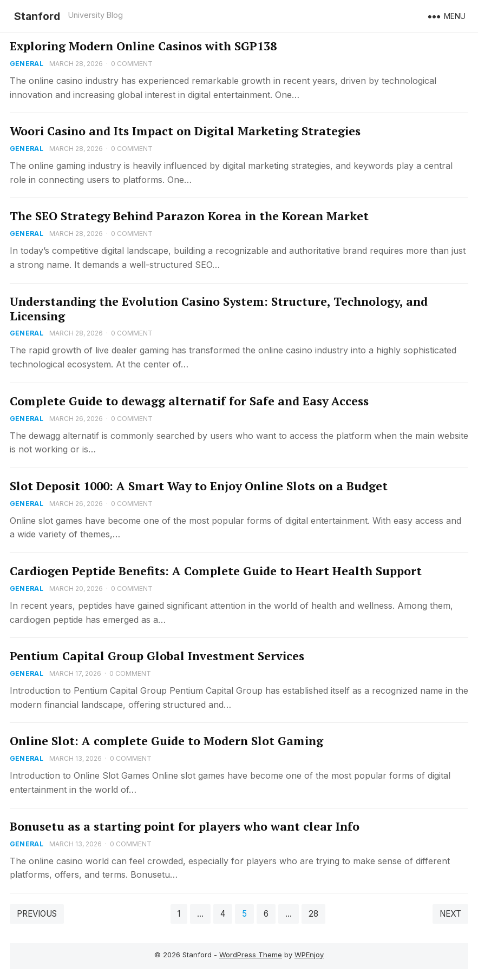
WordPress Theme (251, 955)
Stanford (37, 16)
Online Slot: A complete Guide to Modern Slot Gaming (166, 741)
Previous (37, 914)
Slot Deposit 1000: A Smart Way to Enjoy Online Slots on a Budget (199, 486)
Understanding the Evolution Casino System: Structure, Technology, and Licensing (219, 309)
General (27, 64)
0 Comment (132, 64)
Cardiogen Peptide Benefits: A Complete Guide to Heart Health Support (216, 571)
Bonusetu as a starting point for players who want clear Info (185, 826)
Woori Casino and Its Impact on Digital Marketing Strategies (185, 131)
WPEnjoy (309, 955)
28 (313, 914)
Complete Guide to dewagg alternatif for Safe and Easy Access (189, 401)
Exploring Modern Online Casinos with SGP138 (143, 46)
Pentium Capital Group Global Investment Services (157, 656)
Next (450, 914)
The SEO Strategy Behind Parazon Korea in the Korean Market (189, 216)
